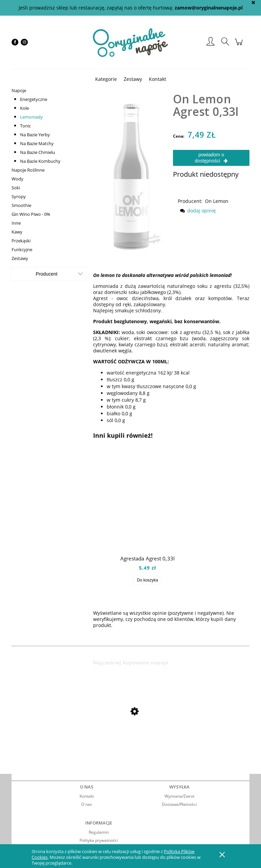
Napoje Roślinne (28, 170)
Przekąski (21, 241)
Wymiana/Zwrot (179, 796)
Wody (18, 179)
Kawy (17, 232)
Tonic (25, 126)
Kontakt (87, 796)
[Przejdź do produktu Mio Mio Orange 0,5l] (66, 729)
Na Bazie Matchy (37, 143)
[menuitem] (106, 79)
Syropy (19, 196)
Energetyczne (34, 99)
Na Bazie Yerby (35, 135)
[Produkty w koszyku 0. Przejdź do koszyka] (240, 45)
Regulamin (99, 832)
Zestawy (20, 258)
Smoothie (21, 205)
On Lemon (217, 201)
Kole (24, 108)
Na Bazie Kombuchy (40, 161)
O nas (87, 804)
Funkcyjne (22, 249)
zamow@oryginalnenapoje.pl (209, 8)
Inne (16, 223)
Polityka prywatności (99, 840)
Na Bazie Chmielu (38, 152)
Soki (16, 188)
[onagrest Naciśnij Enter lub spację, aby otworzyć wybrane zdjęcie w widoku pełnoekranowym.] (131, 170)
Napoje (19, 90)
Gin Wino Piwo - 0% (31, 214)
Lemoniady (31, 117)
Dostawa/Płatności (179, 804)
